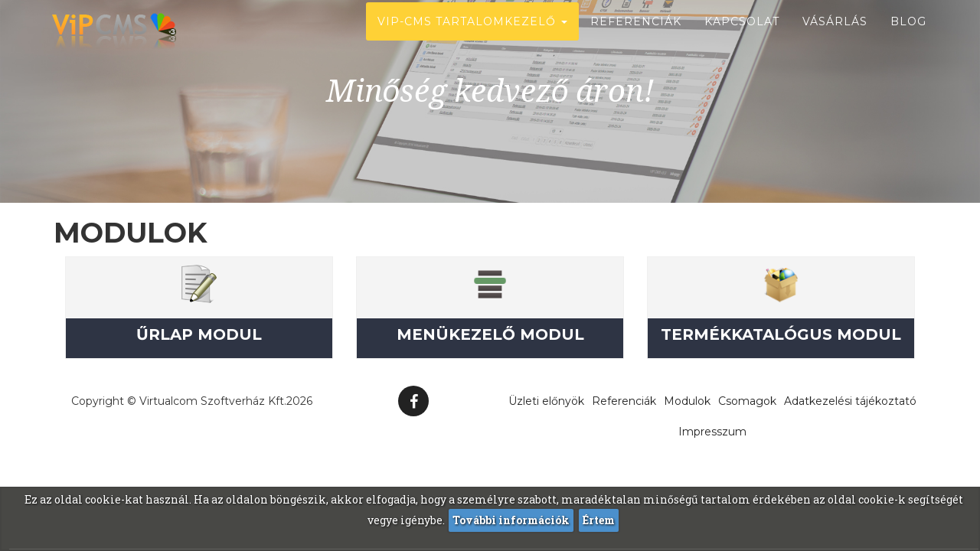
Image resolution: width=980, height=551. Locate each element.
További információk (511, 520)
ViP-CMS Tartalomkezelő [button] (472, 38)
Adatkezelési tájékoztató (850, 401)
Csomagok (747, 401)
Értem (599, 520)
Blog (908, 38)
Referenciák (636, 38)
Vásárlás (835, 38)
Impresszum (712, 432)
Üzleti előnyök (546, 401)
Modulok (687, 401)
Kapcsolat (742, 38)
